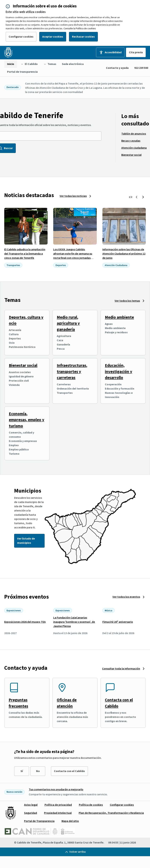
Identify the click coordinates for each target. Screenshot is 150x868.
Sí (22, 771)
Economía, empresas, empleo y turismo (27, 420)
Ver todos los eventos (126, 597)
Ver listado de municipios (26, 541)
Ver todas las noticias (73, 196)
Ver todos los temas (127, 301)
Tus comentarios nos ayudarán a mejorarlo (56, 789)
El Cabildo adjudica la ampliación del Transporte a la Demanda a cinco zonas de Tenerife (25, 254)
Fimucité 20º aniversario (118, 622)
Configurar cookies (21, 37)
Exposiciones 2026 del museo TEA (25, 622)
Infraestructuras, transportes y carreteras (72, 372)
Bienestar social (23, 365)
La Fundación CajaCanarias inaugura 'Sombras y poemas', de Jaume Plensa (74, 622)
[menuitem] (11, 64)
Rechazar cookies (83, 37)
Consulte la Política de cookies (80, 29)
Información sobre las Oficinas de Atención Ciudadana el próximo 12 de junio (124, 254)
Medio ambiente (119, 317)
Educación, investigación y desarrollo (119, 372)
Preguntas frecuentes (18, 703)
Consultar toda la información (121, 669)
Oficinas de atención (67, 703)
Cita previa (136, 52)
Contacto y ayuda (117, 68)
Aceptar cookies (53, 37)
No (38, 771)
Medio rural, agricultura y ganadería (68, 323)
